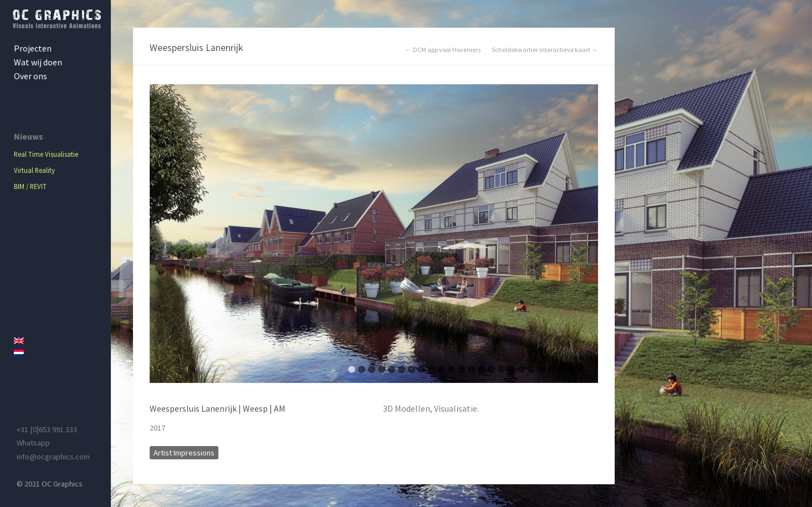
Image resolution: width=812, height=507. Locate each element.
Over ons (30, 76)
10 (441, 369)
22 (561, 369)
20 (541, 369)
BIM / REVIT (30, 186)
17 (511, 369)
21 (551, 369)
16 (501, 369)
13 (471, 369)
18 (521, 369)
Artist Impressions (184, 453)
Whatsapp (33, 443)
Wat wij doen (38, 62)
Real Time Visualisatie (46, 154)
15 (491, 369)
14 (481, 369)
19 (531, 369)
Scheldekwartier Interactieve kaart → (545, 50)
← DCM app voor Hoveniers (443, 50)
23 (571, 369)
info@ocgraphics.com (53, 457)
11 (451, 369)
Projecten (33, 48)
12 (461, 369)
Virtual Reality (34, 170)
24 (581, 369)
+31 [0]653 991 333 (47, 429)
